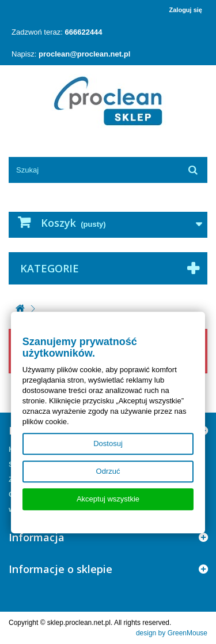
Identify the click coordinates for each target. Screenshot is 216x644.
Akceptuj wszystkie (108, 499)
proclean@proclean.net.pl (84, 54)
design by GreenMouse (172, 633)
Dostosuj (108, 443)
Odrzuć (108, 471)
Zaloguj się (186, 10)
